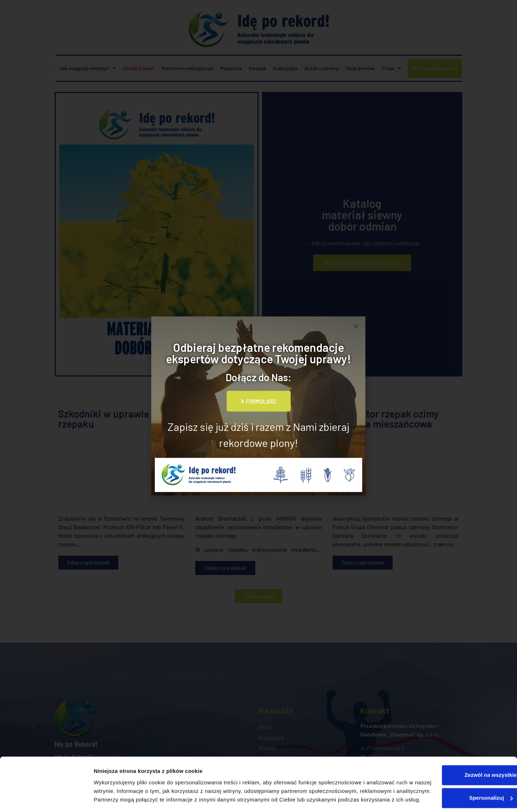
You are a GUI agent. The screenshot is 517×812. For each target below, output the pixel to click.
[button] (356, 326)
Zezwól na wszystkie (457, 745)
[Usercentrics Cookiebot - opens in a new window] (46, 798)
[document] (258, 406)
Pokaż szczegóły (115, 798)
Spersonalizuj (458, 768)
